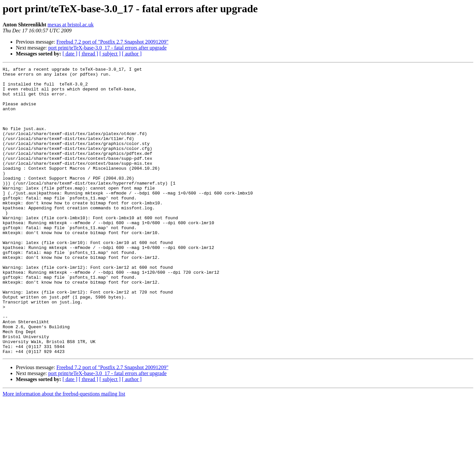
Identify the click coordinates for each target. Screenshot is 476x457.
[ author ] (132, 54)
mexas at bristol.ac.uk (71, 25)
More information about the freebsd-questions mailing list (64, 451)
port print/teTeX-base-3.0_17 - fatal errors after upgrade (107, 48)
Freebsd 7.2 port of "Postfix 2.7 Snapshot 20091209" (113, 42)
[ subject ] (110, 54)
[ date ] (70, 54)
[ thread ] (88, 54)
